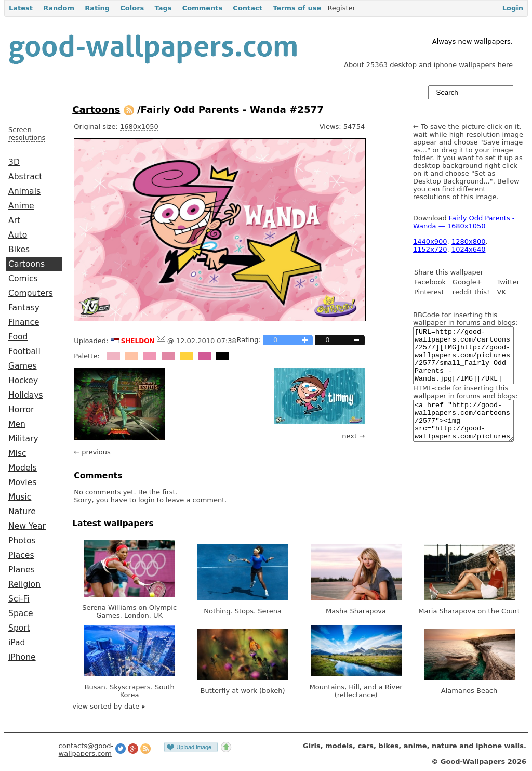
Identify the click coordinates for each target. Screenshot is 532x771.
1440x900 (430, 241)
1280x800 (469, 241)
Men (17, 424)
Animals (24, 191)
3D (14, 162)
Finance (24, 322)
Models (23, 468)
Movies (22, 482)
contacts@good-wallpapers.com (86, 750)
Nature (22, 512)
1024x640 (469, 249)
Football (24, 351)
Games (23, 366)
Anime (21, 206)
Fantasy (24, 308)
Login (513, 8)
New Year (27, 526)
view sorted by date (109, 706)
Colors (132, 8)
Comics (23, 279)
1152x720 (430, 249)
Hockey (23, 381)
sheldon (138, 340)
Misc (17, 453)
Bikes (19, 250)
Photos (22, 541)
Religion (24, 584)
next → (353, 436)
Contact (248, 8)
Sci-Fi (19, 599)
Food (18, 337)
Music (20, 497)
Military (23, 439)
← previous (92, 452)
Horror (21, 410)
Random (59, 8)
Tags (163, 8)
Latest (21, 8)
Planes (22, 570)
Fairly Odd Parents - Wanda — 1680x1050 (464, 222)
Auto (18, 235)
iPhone (22, 657)
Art (14, 220)
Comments (203, 8)
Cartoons (26, 264)
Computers (31, 293)
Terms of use (297, 8)
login (147, 500)
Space (21, 613)
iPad (17, 643)
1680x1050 (139, 127)
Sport (19, 628)
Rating (97, 8)
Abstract (25, 177)
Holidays (26, 395)
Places (21, 555)
